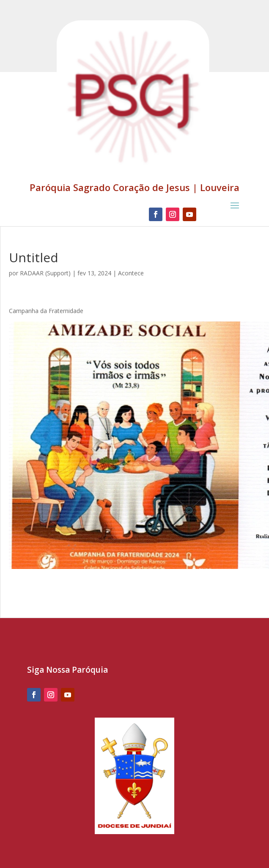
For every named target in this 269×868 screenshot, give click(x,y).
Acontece (131, 273)
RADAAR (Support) (45, 273)
